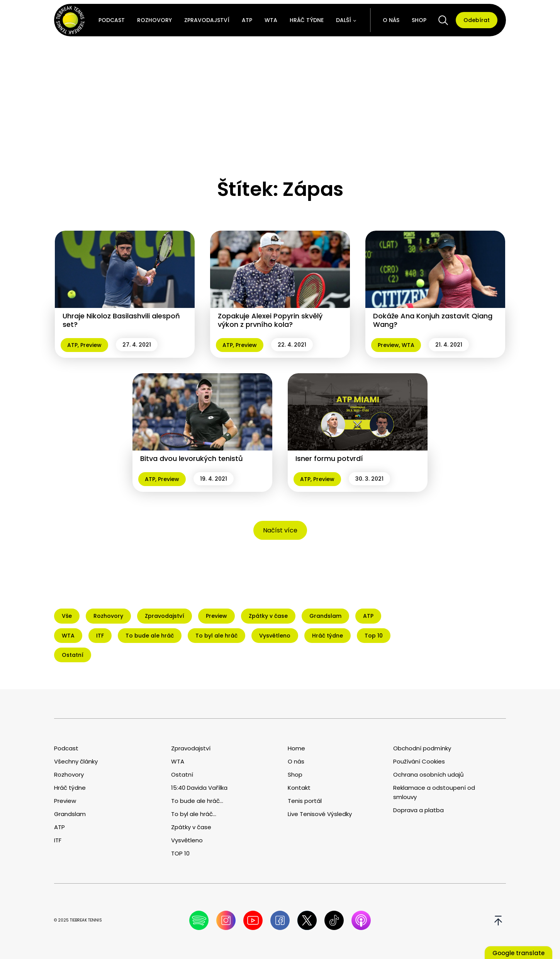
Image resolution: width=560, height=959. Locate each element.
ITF (58, 840)
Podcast (112, 20)
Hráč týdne (307, 20)
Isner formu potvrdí (329, 458)
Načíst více (280, 530)
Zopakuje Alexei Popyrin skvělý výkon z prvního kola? (270, 320)
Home (296, 748)
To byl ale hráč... (194, 814)
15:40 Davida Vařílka (199, 788)
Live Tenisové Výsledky (320, 814)
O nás (391, 20)
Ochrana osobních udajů (428, 775)
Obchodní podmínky (422, 748)
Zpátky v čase (191, 827)
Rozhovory (154, 20)
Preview (91, 345)
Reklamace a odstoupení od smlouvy (434, 792)
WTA (271, 20)
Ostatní (182, 775)
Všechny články (76, 761)
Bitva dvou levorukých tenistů (192, 458)
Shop (419, 20)
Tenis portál (305, 801)
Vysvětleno (187, 840)
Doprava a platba (418, 810)
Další (344, 20)
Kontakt (299, 788)
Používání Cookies (419, 761)
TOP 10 (180, 853)
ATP (247, 20)
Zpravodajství (207, 20)
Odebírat (477, 20)
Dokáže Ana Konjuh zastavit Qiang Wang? (433, 320)
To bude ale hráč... (197, 801)
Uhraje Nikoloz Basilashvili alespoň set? (121, 320)
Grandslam (70, 814)
